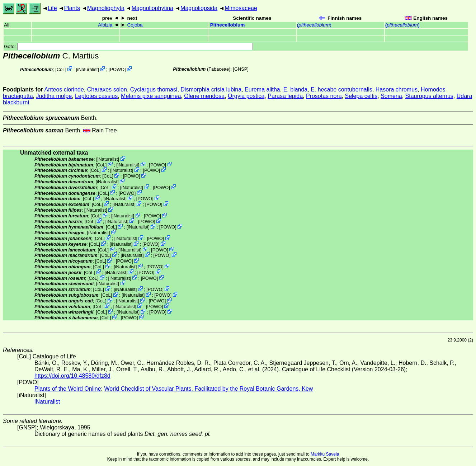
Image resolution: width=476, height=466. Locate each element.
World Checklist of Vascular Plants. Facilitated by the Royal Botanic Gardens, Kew (208, 389)
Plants (72, 8)
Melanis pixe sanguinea (151, 96)
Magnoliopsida (199, 8)
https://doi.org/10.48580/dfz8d (72, 376)
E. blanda (296, 90)
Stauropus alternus (429, 96)
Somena (391, 96)
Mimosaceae (241, 8)
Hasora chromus (397, 90)
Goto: (128, 46)
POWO (117, 69)
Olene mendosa (204, 96)
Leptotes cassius (96, 96)
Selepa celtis (361, 96)
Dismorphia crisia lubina (211, 90)
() (314, 25)
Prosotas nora (324, 96)
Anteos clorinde (64, 90)
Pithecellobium (228, 25)
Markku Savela (325, 454)
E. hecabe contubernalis (341, 90)
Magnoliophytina (153, 8)
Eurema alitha (262, 90)
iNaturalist (87, 69)
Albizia (105, 25)
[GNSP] (241, 69)
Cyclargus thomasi (154, 90)
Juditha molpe (54, 96)
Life (52, 8)
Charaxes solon (107, 90)
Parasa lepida (285, 96)
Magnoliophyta (106, 8)
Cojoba (135, 25)
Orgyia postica (246, 96)
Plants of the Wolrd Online (68, 389)
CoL (61, 69)
